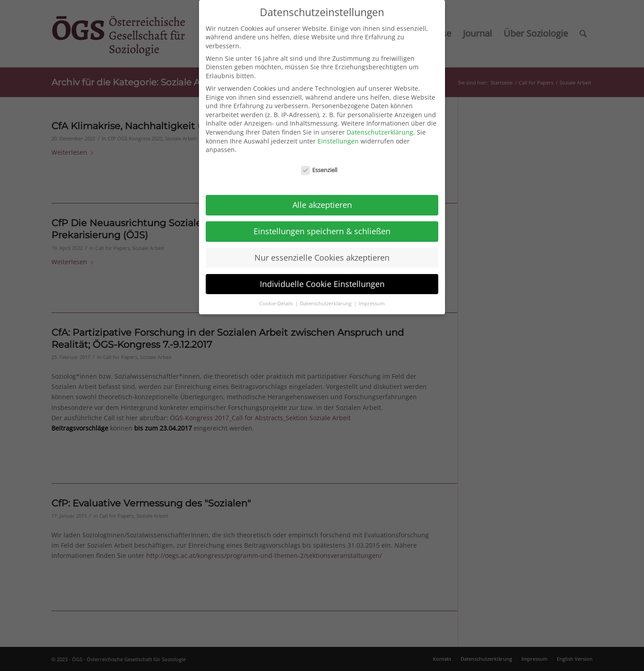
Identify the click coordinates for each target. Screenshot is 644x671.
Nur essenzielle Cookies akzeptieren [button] (322, 252)
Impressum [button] (372, 298)
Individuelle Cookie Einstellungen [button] (322, 279)
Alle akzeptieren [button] (322, 199)
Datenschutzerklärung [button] (326, 298)
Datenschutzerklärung (380, 127)
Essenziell (319, 165)
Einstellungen (338, 136)
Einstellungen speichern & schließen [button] (322, 226)
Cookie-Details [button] (277, 298)
